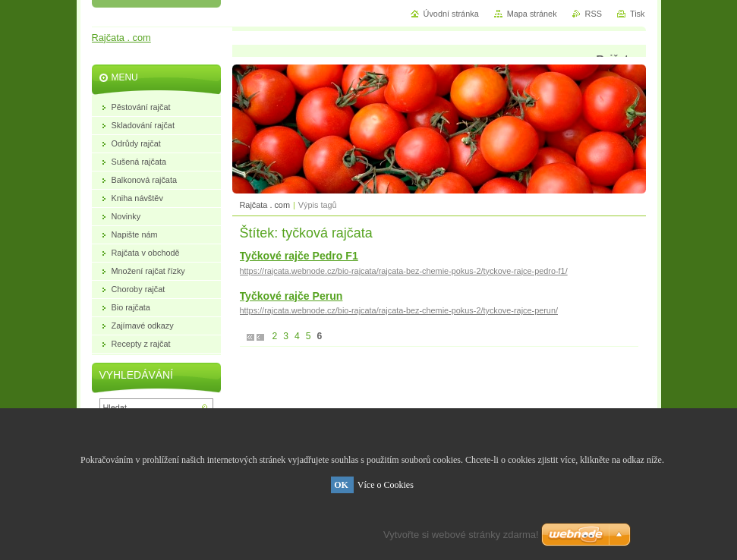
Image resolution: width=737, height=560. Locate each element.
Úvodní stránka (451, 14)
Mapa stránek (532, 14)
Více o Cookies (386, 485)
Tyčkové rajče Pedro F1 (299, 256)
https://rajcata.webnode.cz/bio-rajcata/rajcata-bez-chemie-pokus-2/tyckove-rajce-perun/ (399, 310)
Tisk (638, 14)
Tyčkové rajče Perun (291, 296)
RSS (594, 14)
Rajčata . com (265, 205)
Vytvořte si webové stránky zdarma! (461, 535)
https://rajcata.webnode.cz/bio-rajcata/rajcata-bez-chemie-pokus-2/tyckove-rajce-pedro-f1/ (404, 271)
